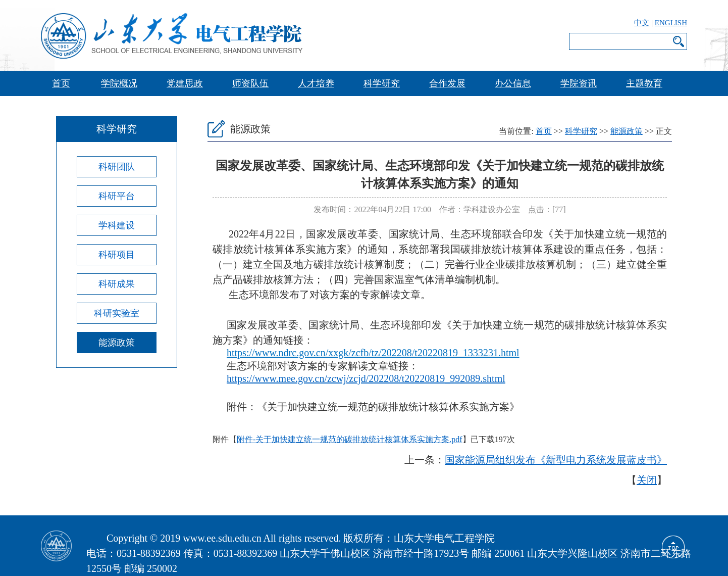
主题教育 (644, 83)
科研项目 (117, 255)
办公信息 (513, 83)
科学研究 (382, 83)
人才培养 (316, 83)
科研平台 (117, 196)
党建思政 (185, 83)
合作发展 (447, 83)
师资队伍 (250, 83)
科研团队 (117, 167)
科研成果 (117, 284)
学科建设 (117, 225)
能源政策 (117, 343)
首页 (61, 83)
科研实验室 (117, 313)
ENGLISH (671, 23)
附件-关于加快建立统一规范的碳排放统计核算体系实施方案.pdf (350, 439)
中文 (642, 23)
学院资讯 (579, 83)
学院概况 (119, 83)
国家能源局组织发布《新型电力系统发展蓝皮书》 (556, 460)
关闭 (647, 480)
